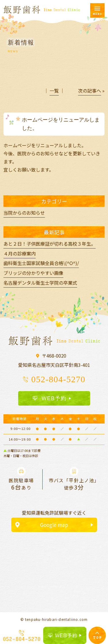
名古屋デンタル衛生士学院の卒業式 (40, 283)
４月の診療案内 (20, 253)
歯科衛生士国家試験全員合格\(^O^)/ (41, 263)
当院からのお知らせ (24, 213)
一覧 (54, 91)
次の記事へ (90, 91)
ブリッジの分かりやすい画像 (33, 273)
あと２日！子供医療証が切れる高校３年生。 (50, 244)
